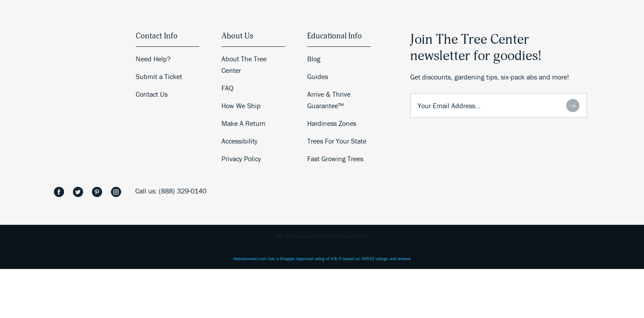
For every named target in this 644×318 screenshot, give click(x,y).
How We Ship (241, 106)
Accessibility (240, 141)
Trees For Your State (337, 141)
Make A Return (244, 123)
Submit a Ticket (159, 76)
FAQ (227, 88)
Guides (318, 76)
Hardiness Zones (332, 123)
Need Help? (153, 59)
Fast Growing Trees (335, 159)
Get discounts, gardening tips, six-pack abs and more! (490, 77)
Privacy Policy (241, 159)
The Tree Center (66, 166)
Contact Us (152, 94)
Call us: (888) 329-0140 (171, 191)
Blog (314, 59)
